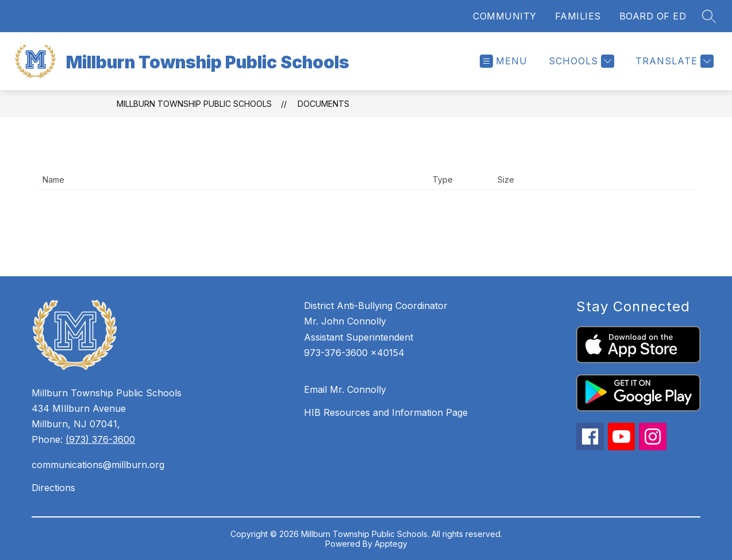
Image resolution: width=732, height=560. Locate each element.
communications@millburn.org (98, 465)
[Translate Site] (673, 61)
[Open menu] (504, 61)
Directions (53, 488)
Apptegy (391, 544)
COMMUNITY (505, 16)
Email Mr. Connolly (345, 389)
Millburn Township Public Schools (194, 104)
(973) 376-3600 (100, 439)
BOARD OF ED (653, 16)
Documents (323, 104)
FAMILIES (578, 16)
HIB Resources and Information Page (386, 412)
